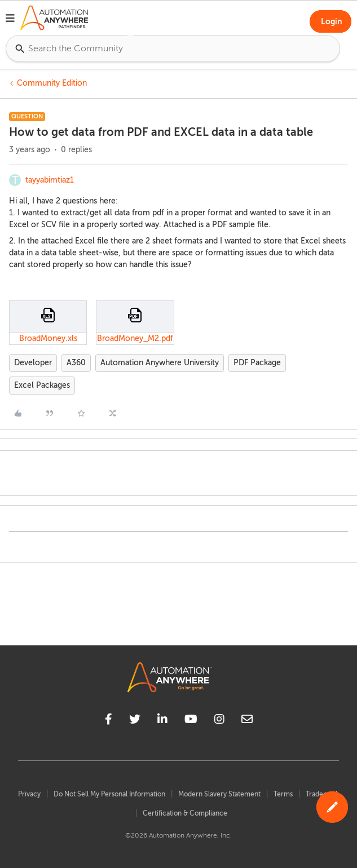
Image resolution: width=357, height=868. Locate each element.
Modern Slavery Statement (219, 794)
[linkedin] (162, 721)
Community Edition (52, 83)
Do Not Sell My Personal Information (109, 794)
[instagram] (219, 721)
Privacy (29, 794)
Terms (283, 794)
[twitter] (135, 721)
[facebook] (109, 721)
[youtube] (191, 721)
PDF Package (257, 363)
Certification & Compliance (185, 813)
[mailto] (247, 721)
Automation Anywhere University (160, 363)
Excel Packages (42, 385)
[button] (10, 20)
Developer (33, 363)
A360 (76, 363)
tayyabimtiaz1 (50, 180)
